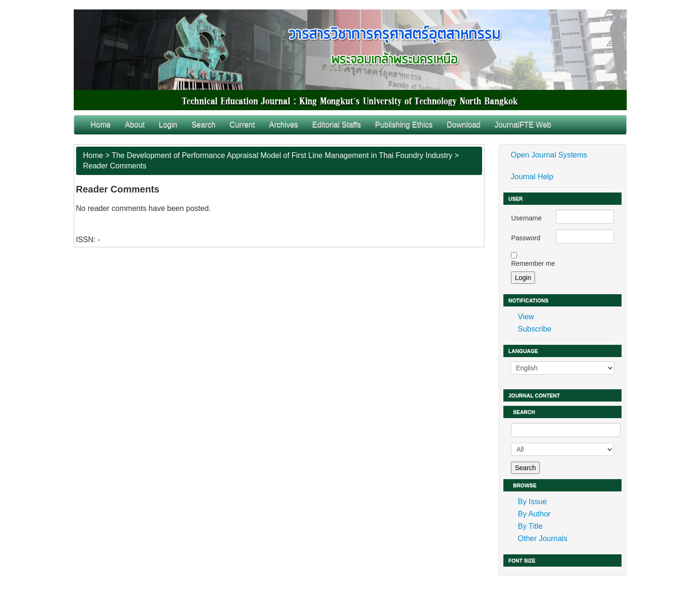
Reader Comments (115, 166)
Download (463, 125)
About (135, 125)
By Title (530, 526)
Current (242, 125)
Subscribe (534, 329)
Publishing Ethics (404, 125)
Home (101, 125)
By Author (534, 514)
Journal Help (532, 177)
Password (525, 238)
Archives (283, 125)
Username (526, 218)
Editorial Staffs (337, 125)
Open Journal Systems (549, 155)
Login (168, 125)
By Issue (532, 502)
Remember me (533, 263)
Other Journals (542, 538)
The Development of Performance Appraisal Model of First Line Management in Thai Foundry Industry (282, 155)
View (526, 317)
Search (203, 125)
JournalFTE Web (523, 125)
